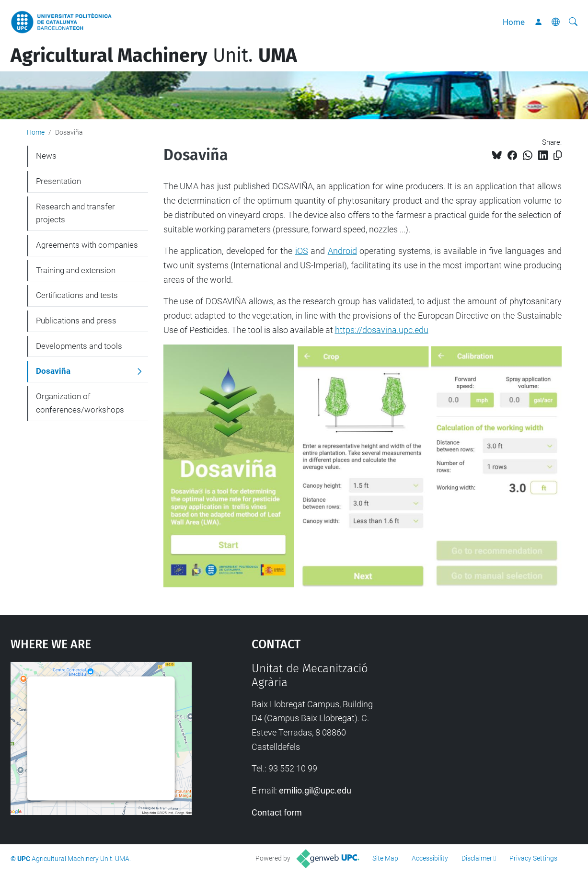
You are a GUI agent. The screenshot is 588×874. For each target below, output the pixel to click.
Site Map (385, 858)
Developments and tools (79, 346)
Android (342, 251)
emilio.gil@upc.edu (315, 790)
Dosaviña (53, 371)
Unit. (154, 56)
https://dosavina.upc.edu (382, 330)
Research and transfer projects (75, 213)
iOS (302, 251)
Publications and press (76, 321)
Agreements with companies (87, 245)
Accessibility (430, 858)
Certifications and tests (77, 295)
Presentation (58, 181)
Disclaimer (477, 858)
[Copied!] (558, 155)
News (46, 156)
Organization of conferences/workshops (80, 403)
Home (514, 22)
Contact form (277, 812)
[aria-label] (573, 22)
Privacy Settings (533, 858)
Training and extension (76, 270)
